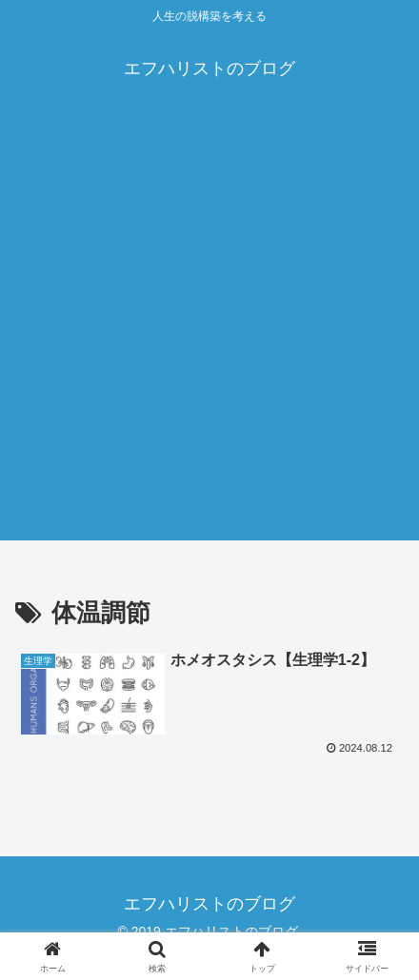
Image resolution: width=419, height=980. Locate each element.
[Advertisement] (209, 331)
